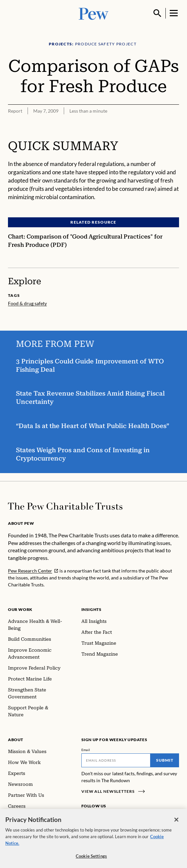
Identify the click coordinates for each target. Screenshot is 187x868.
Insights (92, 609)
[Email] (116, 760)
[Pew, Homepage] (94, 13)
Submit (165, 760)
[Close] (176, 826)
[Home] (65, 506)
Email (86, 750)
